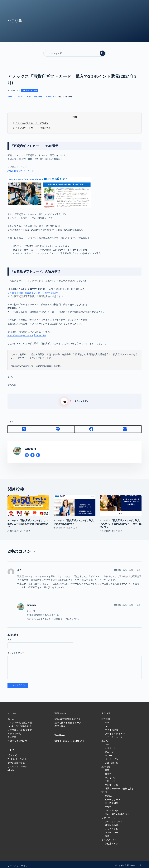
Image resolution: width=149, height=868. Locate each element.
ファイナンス (108, 814)
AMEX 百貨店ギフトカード (21, 171)
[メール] (125, 426)
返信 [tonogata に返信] (139, 602)
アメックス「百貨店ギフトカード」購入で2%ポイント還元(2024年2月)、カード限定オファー (121, 521)
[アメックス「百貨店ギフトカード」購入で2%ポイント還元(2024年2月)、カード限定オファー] (121, 502)
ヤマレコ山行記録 (16, 760)
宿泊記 (108, 793)
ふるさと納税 (112, 826)
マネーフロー (112, 829)
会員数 (108, 771)
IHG (107, 741)
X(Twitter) (12, 752)
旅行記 (105, 789)
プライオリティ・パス (116, 730)
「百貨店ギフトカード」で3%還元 (32, 123)
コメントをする (16, 650)
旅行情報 (106, 763)
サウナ (108, 804)
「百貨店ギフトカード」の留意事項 (33, 128)
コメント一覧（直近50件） (21, 719)
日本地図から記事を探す (20, 727)
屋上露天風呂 (112, 800)
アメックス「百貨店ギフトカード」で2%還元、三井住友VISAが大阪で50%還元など (28, 521)
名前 (10, 636)
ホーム (11, 716)
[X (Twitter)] (24, 426)
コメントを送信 (18, 682)
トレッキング (112, 807)
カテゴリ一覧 (14, 730)
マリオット (110, 745)
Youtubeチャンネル (17, 756)
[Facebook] (91, 426)
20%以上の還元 (113, 822)
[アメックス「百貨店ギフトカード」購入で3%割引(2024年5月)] (74, 502)
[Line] (58, 426)
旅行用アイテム (113, 840)
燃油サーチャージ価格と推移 (119, 785)
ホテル (105, 738)
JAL (107, 723)
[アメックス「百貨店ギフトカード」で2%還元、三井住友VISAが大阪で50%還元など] (28, 502)
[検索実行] (102, 53)
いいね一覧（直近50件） (20, 723)
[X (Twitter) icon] (32, 452)
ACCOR (108, 752)
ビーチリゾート (113, 796)
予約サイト (110, 778)
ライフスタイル (109, 837)
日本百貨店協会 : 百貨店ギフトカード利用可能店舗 (33, 293)
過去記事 (12, 734)
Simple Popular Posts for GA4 (69, 738)
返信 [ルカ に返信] (139, 567)
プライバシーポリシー (19, 863)
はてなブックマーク (17, 763)
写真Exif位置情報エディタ (67, 716)
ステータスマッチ (114, 734)
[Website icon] (27, 452)
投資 (107, 833)
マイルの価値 (112, 727)
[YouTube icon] (38, 452)
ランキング (110, 774)
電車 (107, 767)
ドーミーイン (112, 756)
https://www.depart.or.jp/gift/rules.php (27, 335)
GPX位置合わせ (62, 723)
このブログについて (17, 738)
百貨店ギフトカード (30, 91)
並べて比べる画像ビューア (68, 719)
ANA (107, 719)
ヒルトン (109, 749)
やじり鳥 (15, 21)
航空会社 (106, 716)
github (11, 767)
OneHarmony (111, 760)
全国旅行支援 (112, 782)
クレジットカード (114, 818)
